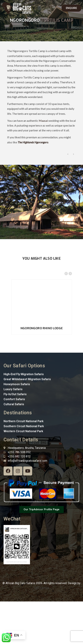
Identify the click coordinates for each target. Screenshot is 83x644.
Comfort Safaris (14, 442)
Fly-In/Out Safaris (15, 437)
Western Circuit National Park (23, 474)
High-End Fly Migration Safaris (24, 417)
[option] (41, 172)
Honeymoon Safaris (17, 427)
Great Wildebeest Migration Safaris (27, 422)
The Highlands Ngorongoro (33, 142)
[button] (39, 8)
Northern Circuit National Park (24, 464)
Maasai (43, 121)
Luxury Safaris (13, 432)
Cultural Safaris (14, 447)
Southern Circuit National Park (24, 469)
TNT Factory (41, 630)
